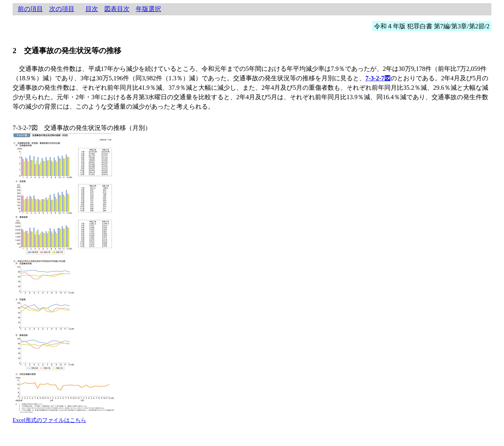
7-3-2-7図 (378, 78)
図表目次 (117, 9)
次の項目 (62, 9)
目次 (92, 9)
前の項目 (30, 9)
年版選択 (148, 9)
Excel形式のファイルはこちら (49, 420)
